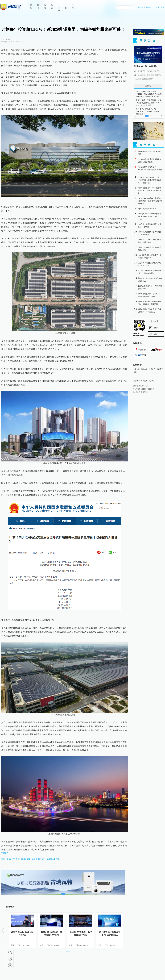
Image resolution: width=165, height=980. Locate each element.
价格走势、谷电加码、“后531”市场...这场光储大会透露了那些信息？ (149, 112)
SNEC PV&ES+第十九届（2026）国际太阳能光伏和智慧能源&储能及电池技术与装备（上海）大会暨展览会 (149, 94)
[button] (64, 952)
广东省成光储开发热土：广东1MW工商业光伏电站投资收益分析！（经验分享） (150, 180)
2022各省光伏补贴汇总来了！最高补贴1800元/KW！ (149, 256)
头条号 (149, 7)
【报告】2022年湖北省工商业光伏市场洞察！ (149, 249)
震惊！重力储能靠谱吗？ (147, 209)
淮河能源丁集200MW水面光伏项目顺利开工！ (150, 280)
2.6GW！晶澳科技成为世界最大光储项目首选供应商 (149, 161)
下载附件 (5, 853)
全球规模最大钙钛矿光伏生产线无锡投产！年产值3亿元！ (149, 311)
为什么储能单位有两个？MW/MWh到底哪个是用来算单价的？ (150, 170)
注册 (163, 7)
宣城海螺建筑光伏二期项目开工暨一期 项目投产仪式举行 (149, 295)
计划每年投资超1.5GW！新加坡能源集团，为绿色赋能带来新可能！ (149, 191)
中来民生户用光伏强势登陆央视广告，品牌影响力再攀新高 (149, 303)
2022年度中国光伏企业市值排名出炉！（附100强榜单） (149, 272)
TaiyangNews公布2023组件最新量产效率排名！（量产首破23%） (149, 216)
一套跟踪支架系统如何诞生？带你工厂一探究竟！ (149, 226)
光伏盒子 (144, 369)
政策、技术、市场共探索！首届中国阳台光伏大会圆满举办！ (149, 103)
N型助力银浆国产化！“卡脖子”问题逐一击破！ (150, 287)
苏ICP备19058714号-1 (141, 386)
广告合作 (144, 381)
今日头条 (137, 369)
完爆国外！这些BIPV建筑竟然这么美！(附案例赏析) (150, 241)
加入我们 (152, 381)
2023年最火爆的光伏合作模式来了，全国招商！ (149, 233)
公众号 (142, 7)
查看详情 (148, 86)
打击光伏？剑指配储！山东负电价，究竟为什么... (149, 264)
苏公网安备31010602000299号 (143, 389)
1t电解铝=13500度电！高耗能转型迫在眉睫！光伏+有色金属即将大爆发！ (150, 201)
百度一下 (137, 372)
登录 (157, 7)
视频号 (156, 328)
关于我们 (137, 381)
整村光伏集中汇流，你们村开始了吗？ (149, 153)
